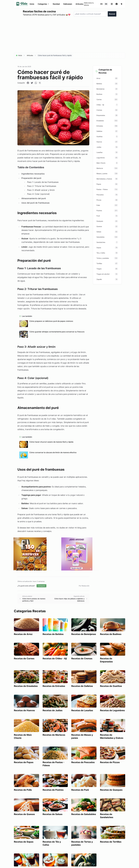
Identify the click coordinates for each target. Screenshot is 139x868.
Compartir (41, 586)
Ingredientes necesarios (33, 174)
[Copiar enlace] (40, 83)
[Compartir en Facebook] (28, 83)
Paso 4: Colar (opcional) (38, 194)
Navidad (56, 4)
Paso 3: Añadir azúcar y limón (41, 190)
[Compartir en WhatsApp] (36, 83)
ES (106, 4)
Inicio (32, 4)
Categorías (43, 4)
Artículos (79, 4)
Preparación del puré (31, 178)
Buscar (112, 14)
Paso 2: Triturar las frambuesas (42, 186)
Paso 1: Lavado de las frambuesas (43, 182)
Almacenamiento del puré (34, 198)
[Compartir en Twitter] (32, 83)
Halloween (68, 4)
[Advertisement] (70, 35)
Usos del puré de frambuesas (35, 203)
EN (101, 4)
